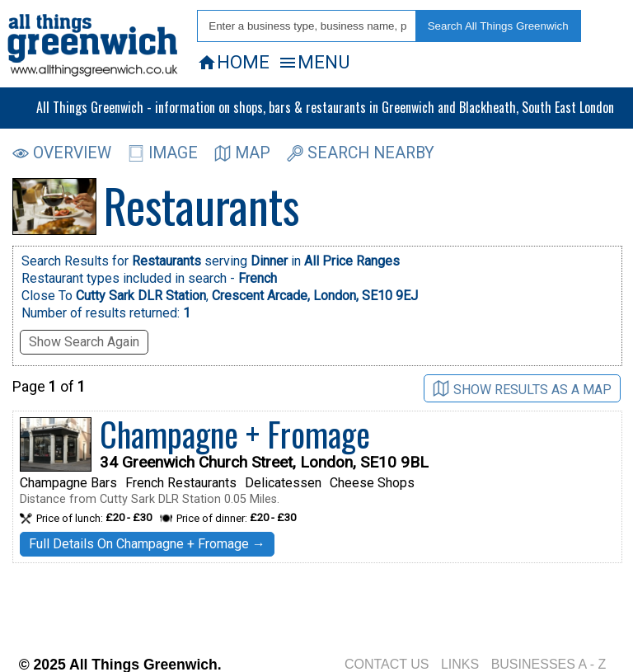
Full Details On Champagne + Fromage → (147, 544)
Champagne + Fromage (235, 434)
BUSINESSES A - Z (549, 664)
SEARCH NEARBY (361, 153)
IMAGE (163, 153)
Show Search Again (84, 342)
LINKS (460, 664)
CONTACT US (387, 664)
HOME (233, 62)
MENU (314, 62)
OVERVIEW (62, 153)
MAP (242, 153)
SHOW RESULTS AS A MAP (522, 389)
